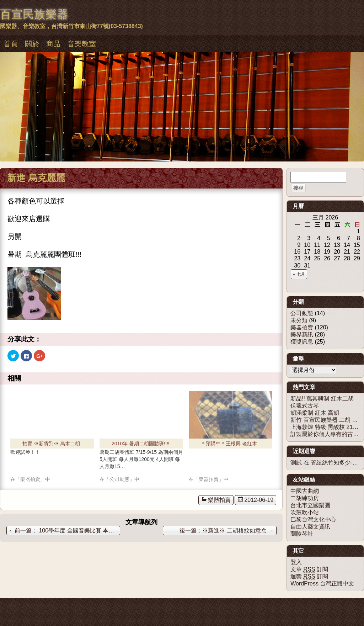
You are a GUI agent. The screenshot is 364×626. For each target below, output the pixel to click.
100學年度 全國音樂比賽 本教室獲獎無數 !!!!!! (65, 530)
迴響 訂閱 (309, 577)
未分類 (299, 320)
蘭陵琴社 (302, 534)
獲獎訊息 (302, 342)
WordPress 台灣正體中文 (322, 583)
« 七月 (299, 274)
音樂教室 (82, 44)
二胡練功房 (305, 498)
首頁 (11, 44)
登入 (296, 562)
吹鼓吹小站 (305, 512)
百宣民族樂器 (34, 14)
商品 (53, 44)
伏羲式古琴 (305, 406)
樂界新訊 (302, 335)
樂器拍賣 (219, 500)
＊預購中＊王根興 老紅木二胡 (229, 445)
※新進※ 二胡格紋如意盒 (238, 530)
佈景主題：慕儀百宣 (24, 605)
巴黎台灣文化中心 (313, 519)
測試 (296, 463)
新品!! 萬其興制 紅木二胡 (322, 399)
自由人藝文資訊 (310, 527)
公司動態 (302, 313)
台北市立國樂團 (310, 505)
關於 (32, 44)
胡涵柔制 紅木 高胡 (315, 413)
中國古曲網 (305, 491)
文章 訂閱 (309, 569)
